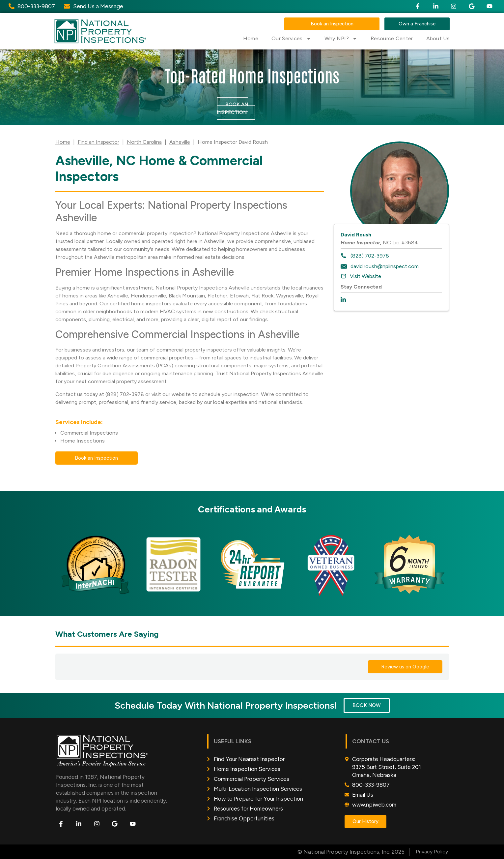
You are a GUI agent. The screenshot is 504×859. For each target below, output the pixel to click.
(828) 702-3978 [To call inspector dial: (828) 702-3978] (370, 256)
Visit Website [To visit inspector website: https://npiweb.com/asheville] (365, 276)
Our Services (291, 39)
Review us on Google (405, 667)
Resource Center (392, 38)
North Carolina (144, 142)
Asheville (180, 142)
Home (251, 38)
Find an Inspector (98, 142)
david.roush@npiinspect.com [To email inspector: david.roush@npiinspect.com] (385, 266)
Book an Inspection (232, 108)
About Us (438, 38)
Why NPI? (341, 39)
